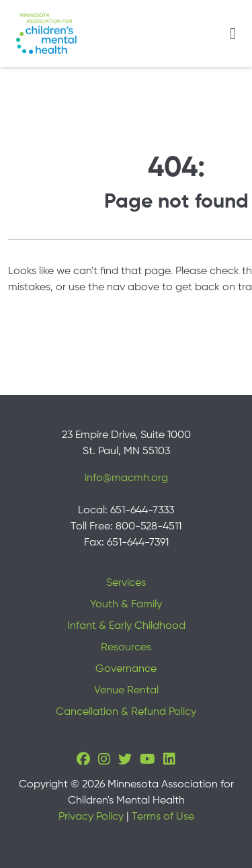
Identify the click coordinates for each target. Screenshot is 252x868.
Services (126, 583)
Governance (126, 669)
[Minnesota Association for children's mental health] (46, 34)
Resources (126, 648)
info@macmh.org (126, 478)
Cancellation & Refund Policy (126, 712)
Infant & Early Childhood (126, 626)
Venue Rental (126, 691)
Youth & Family (126, 605)
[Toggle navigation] (233, 34)
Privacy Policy (91, 817)
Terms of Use (163, 817)
